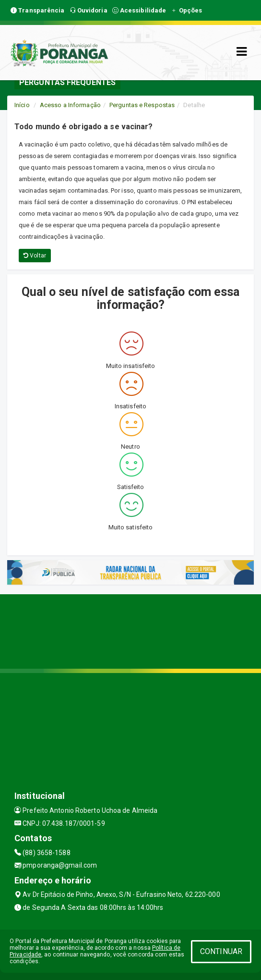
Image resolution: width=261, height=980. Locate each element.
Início (22, 105)
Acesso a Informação (70, 105)
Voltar (35, 256)
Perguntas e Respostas (142, 105)
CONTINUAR (221, 951)
